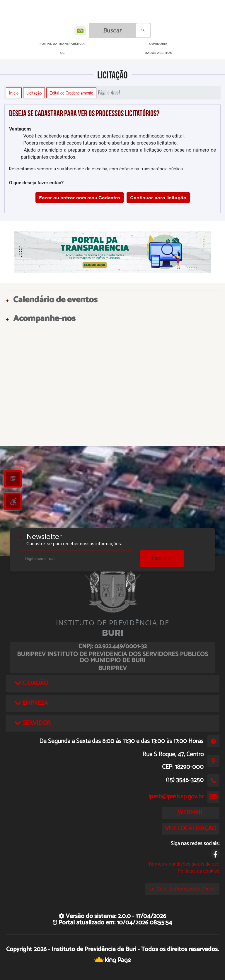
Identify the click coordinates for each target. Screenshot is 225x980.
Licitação (34, 93)
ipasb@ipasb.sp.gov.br (176, 797)
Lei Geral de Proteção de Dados (182, 889)
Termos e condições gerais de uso (184, 864)
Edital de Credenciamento (71, 93)
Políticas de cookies (199, 871)
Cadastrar (162, 558)
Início (14, 93)
